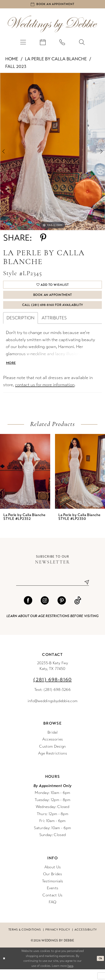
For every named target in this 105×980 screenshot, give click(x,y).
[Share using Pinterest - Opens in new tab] (43, 240)
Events (53, 899)
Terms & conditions (25, 941)
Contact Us (52, 906)
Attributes (54, 326)
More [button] (12, 372)
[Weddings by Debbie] (52, 26)
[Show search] (82, 44)
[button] (23, 44)
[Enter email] (52, 592)
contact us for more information (45, 394)
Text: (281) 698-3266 (52, 700)
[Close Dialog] (5, 969)
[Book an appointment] (52, 5)
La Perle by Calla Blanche (56, 61)
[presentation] (25, 481)
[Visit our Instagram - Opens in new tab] (45, 611)
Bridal (52, 743)
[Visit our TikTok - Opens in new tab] (78, 611)
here (70, 976)
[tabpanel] (52, 154)
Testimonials (53, 892)
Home (12, 61)
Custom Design (52, 757)
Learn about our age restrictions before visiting (52, 627)
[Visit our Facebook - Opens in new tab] (28, 611)
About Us (52, 878)
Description (20, 326)
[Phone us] (62, 44)
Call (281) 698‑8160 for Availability (53, 312)
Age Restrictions (52, 764)
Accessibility (86, 941)
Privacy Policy (58, 941)
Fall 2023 (16, 68)
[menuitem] (23, 44)
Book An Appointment (52, 300)
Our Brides (52, 885)
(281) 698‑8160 (52, 690)
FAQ (53, 913)
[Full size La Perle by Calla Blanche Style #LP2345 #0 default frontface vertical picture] (52, 154)
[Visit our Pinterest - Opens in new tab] (62, 611)
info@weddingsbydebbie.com (53, 712)
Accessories (52, 750)
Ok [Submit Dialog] (100, 969)
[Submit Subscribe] (85, 592)
